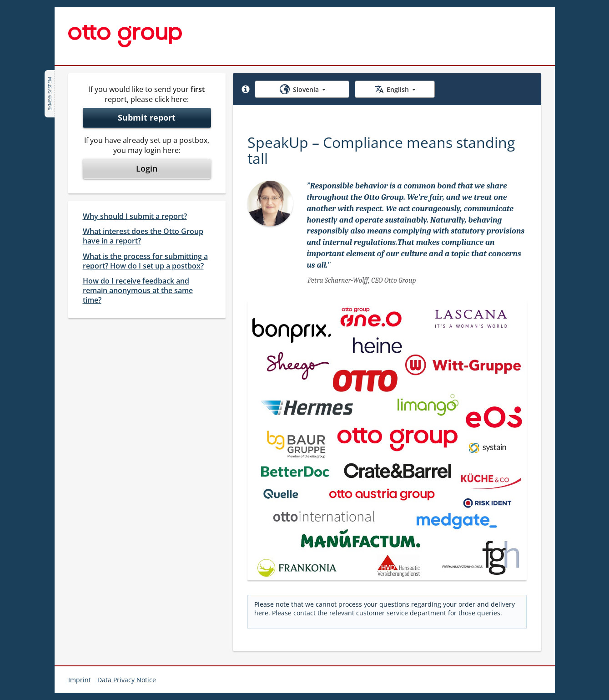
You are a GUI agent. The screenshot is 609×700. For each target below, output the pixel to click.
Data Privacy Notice (127, 680)
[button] (246, 89)
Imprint (80, 680)
